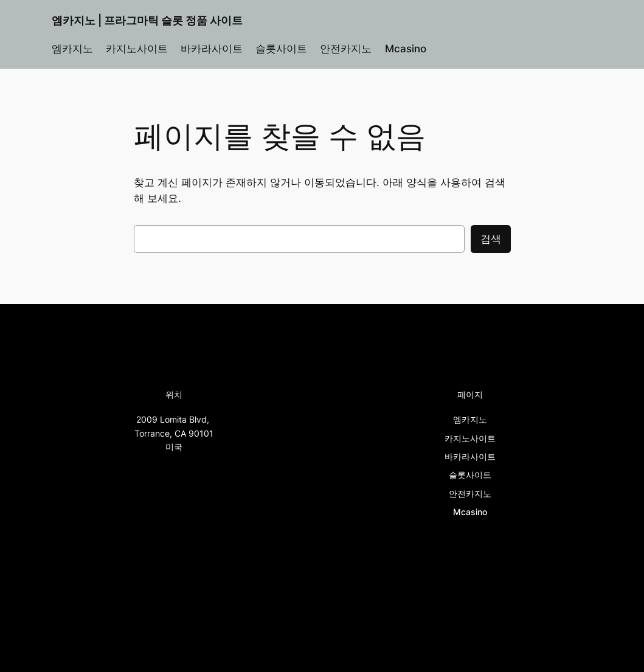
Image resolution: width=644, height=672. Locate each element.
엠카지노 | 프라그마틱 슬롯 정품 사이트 (147, 20)
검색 (491, 239)
